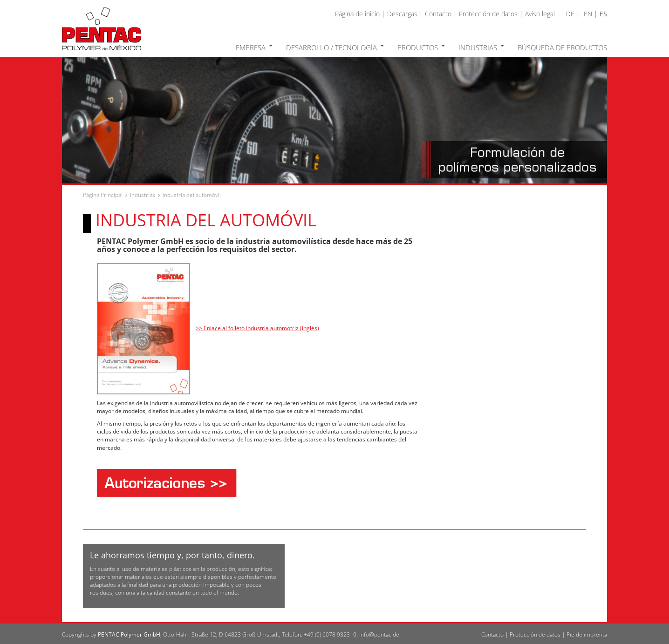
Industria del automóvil (192, 195)
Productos (421, 47)
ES (603, 14)
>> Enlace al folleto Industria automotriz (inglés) (257, 328)
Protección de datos (488, 14)
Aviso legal (540, 14)
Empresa (254, 47)
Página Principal (103, 195)
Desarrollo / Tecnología (335, 47)
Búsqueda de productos (562, 47)
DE (570, 14)
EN (588, 14)
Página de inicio (357, 14)
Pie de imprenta (587, 634)
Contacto (438, 14)
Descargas (402, 14)
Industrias (481, 47)
